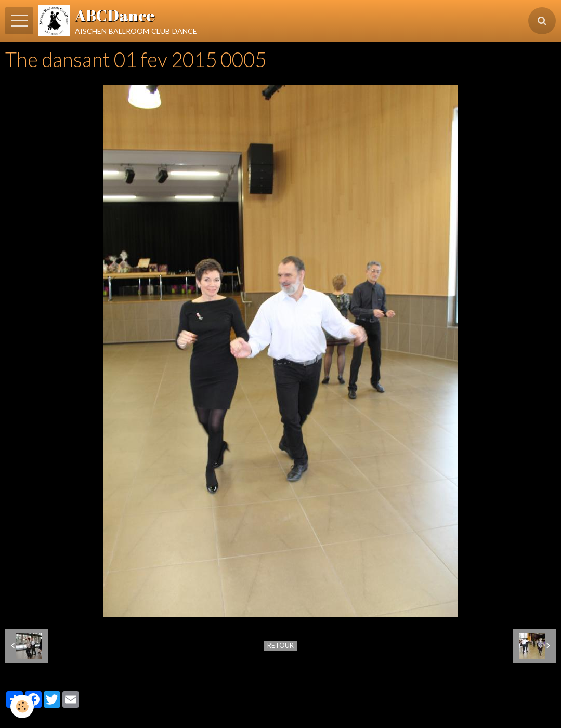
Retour (280, 645)
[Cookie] (22, 706)
